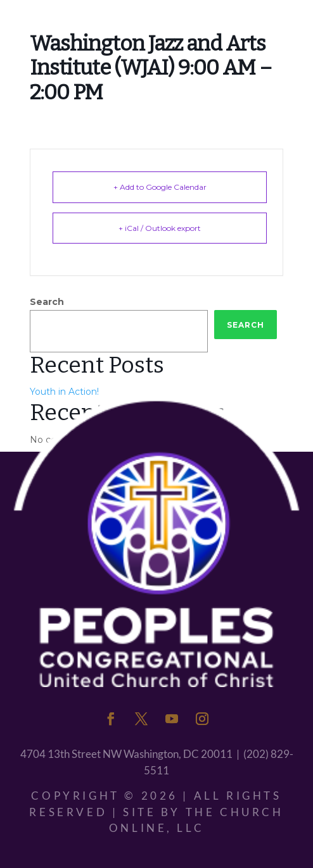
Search (47, 302)
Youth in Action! (64, 392)
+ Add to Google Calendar (160, 187)
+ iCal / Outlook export (160, 228)
